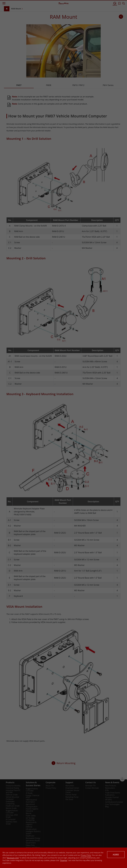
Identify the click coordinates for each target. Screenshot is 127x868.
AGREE (116, 855)
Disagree (64, 860)
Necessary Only (13, 858)
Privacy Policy (86, 855)
